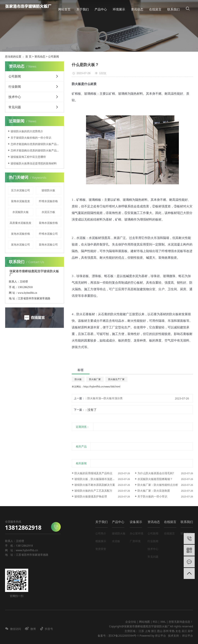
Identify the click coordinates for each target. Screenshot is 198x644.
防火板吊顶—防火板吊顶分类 (105, 398)
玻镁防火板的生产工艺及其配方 (93, 491)
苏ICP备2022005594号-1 (124, 636)
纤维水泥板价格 (48, 201)
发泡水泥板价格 (20, 234)
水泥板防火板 (20, 212)
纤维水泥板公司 (48, 234)
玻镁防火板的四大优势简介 (27, 131)
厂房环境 (135, 541)
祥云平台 (160, 636)
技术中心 (15, 97)
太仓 (178, 631)
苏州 (166, 631)
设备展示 (136, 522)
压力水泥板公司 (20, 190)
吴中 (190, 631)
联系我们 (187, 522)
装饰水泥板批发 (20, 201)
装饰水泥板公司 (48, 244)
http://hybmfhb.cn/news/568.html (102, 387)
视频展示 (101, 541)
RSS (155, 622)
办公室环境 (137, 533)
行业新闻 (15, 87)
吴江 (184, 631)
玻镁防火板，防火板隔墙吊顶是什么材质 (99, 479)
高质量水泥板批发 (20, 223)
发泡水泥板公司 (20, 244)
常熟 (172, 631)
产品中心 (118, 522)
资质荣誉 (101, 549)
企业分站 (131, 622)
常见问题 (15, 107)
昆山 (160, 631)
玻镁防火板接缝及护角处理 (91, 496)
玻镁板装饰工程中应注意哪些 (28, 157)
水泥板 (116, 541)
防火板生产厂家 (116, 379)
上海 (148, 631)
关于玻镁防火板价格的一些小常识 (31, 138)
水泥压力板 (48, 212)
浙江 (154, 631)
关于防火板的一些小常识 (152, 496)
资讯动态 (40, 56)
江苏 (141, 631)
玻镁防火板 (48, 190)
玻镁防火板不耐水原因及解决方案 (95, 485)
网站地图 (145, 622)
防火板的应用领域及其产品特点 (93, 473)
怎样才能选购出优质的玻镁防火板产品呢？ (36, 144)
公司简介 (101, 533)
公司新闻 (54, 56)
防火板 (78, 379)
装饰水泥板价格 (48, 223)
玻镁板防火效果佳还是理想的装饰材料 (34, 163)
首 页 (28, 56)
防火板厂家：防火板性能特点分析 (158, 485)
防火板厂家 (95, 379)
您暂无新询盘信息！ (181, 622)
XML (163, 622)
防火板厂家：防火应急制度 (154, 491)
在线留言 (170, 522)
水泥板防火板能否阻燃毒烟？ (155, 479)
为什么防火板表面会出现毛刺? (156, 473)
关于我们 (102, 522)
